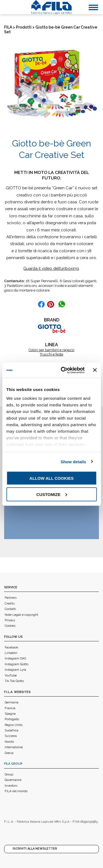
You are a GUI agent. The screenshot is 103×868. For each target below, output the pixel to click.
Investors (11, 786)
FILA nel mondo (16, 791)
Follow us (13, 637)
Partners (11, 598)
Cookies (10, 626)
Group (9, 774)
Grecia (9, 753)
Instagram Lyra (15, 670)
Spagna (10, 714)
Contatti (10, 609)
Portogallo (12, 719)
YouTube (11, 676)
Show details (73, 461)
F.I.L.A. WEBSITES (17, 692)
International (14, 747)
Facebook (11, 647)
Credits (10, 604)
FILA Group (13, 764)
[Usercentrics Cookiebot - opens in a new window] (63, 370)
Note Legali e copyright (21, 615)
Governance (13, 780)
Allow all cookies (51, 478)
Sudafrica (12, 730)
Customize (52, 494)
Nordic (9, 742)
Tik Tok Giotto (14, 681)
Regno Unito (14, 725)
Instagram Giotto (16, 664)
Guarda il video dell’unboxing (51, 268)
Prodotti (24, 27)
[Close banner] (95, 370)
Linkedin (11, 653)
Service (11, 587)
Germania (12, 702)
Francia (10, 708)
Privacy (10, 620)
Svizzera (11, 736)
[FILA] (52, 7)
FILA (8, 27)
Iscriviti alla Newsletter (35, 849)
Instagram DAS (15, 658)
